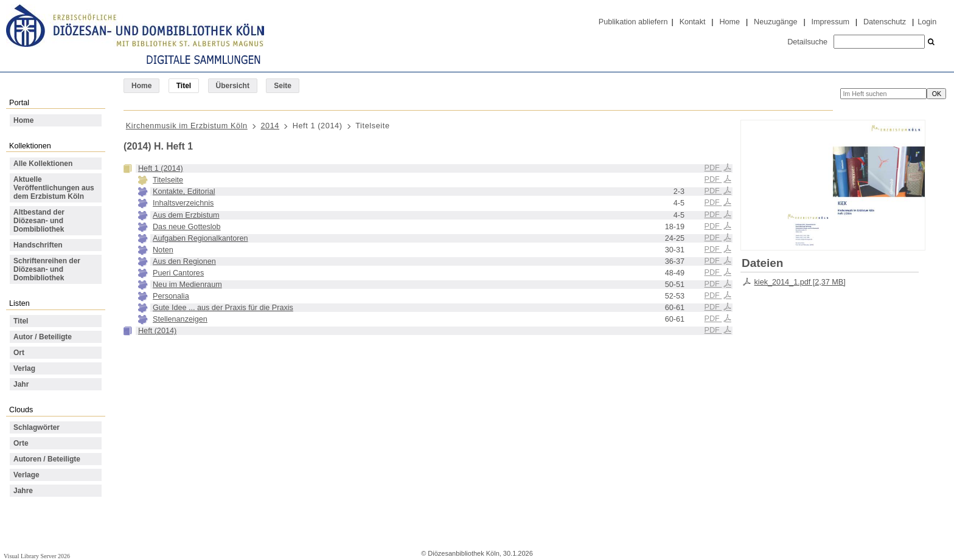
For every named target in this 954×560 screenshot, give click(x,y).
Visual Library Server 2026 (37, 556)
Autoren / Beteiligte (47, 459)
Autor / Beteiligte (43, 337)
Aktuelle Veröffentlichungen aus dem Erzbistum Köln (54, 188)
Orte (21, 443)
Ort (19, 353)
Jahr (21, 384)
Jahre (23, 491)
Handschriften (38, 245)
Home (729, 22)
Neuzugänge (776, 22)
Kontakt (693, 22)
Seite (283, 86)
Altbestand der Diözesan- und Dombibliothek (39, 221)
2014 (270, 126)
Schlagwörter (37, 427)
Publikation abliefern (633, 22)
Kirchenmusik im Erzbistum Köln (187, 126)
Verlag (24, 368)
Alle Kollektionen (43, 164)
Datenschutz (885, 22)
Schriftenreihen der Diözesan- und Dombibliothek (47, 269)
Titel (21, 321)
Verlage (26, 475)
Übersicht (233, 86)
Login (927, 22)
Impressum (830, 22)
